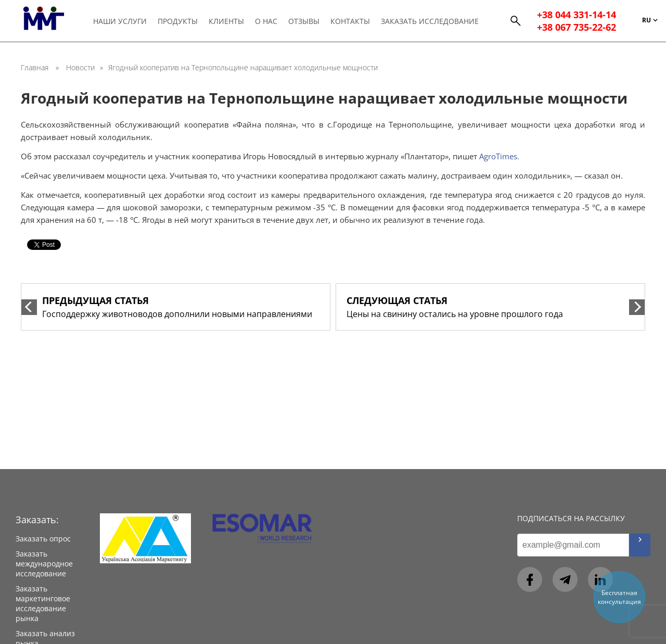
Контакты (351, 22)
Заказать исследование (430, 22)
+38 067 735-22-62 (577, 28)
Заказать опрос (43, 539)
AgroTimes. (499, 156)
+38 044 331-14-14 (577, 16)
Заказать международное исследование (44, 564)
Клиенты (227, 22)
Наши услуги (120, 22)
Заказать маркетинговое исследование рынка (43, 603)
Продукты (178, 22)
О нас (267, 22)
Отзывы (304, 22)
